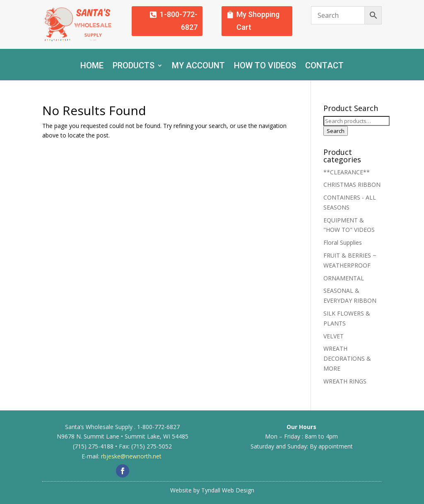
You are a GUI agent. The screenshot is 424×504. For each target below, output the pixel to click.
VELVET (334, 336)
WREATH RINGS (345, 381)
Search (336, 131)
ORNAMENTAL (344, 278)
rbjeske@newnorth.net (131, 456)
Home (92, 66)
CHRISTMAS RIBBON (352, 184)
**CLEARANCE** (347, 172)
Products (134, 66)
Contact (324, 66)
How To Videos (265, 66)
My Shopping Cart (258, 21)
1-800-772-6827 (179, 21)
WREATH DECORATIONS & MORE (347, 358)
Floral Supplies (343, 242)
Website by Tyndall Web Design (212, 490)
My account (198, 66)
